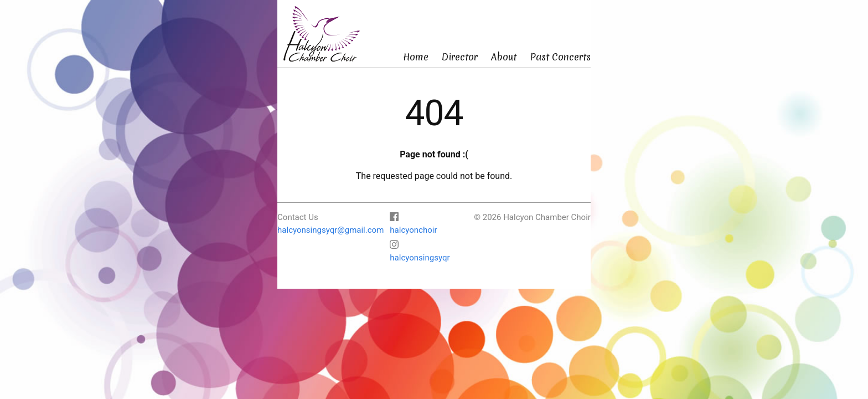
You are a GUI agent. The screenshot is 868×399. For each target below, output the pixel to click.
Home (416, 57)
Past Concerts (560, 57)
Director (460, 57)
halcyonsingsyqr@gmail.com (330, 230)
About (504, 57)
